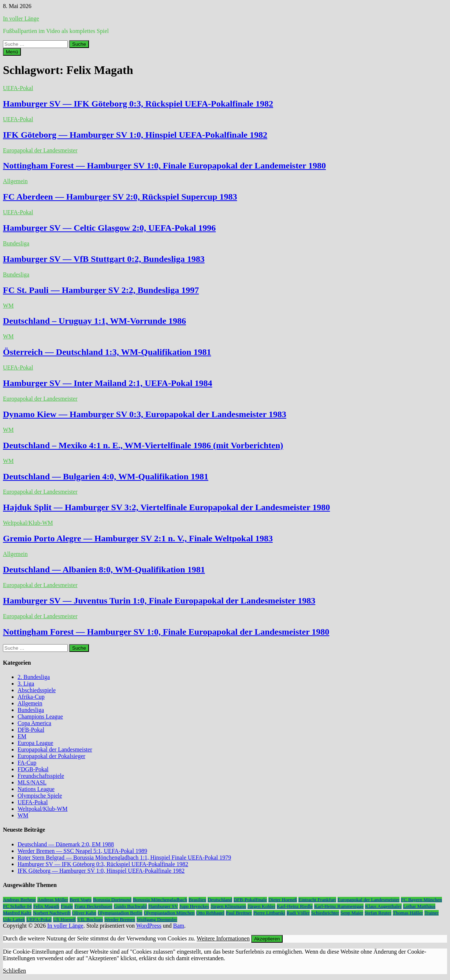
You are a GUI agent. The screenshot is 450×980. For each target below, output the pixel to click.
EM (22, 736)
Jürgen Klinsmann (228, 906)
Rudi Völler (298, 913)
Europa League (35, 743)
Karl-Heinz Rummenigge (339, 906)
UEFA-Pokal (18, 88)
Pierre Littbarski (269, 913)
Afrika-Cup (31, 697)
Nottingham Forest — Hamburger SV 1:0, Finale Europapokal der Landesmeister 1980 (166, 632)
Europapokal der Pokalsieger (51, 756)
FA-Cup (27, 763)
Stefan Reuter (378, 913)
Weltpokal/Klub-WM (28, 523)
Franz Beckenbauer (93, 906)
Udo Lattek (14, 919)
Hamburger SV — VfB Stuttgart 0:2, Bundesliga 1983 (104, 259)
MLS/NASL (32, 782)
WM (8, 306)
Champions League (40, 717)
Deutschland (220, 900)
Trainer (432, 913)
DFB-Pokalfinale (250, 900)
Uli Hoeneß (64, 919)
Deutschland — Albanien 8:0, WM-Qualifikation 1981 (104, 569)
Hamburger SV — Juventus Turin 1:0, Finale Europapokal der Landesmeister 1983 (159, 601)
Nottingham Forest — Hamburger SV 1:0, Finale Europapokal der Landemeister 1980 (164, 166)
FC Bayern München (421, 900)
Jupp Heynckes (194, 906)
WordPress (149, 926)
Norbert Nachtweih (52, 913)
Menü (12, 52)
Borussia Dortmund (112, 900)
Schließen (14, 971)
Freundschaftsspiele (41, 776)
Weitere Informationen (223, 938)
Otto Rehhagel (210, 913)
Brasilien (197, 900)
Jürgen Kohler (261, 906)
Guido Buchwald (131, 906)
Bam (179, 926)
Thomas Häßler (408, 913)
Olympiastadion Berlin (120, 913)
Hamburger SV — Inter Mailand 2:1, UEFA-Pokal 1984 (108, 383)
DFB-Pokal (31, 730)
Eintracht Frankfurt (317, 900)
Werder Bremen (120, 919)
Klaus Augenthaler (383, 906)
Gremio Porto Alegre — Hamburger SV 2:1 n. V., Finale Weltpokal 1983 (138, 538)
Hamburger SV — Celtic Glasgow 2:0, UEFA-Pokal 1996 (109, 228)
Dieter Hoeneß (283, 900)
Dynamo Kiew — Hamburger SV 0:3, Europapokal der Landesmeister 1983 (145, 414)
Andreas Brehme (19, 900)
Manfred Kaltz (17, 913)
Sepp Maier (352, 913)
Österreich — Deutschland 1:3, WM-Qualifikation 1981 (107, 352)
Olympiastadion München (169, 913)
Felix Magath (46, 906)
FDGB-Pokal (33, 769)
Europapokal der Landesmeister (40, 150)
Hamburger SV (163, 906)
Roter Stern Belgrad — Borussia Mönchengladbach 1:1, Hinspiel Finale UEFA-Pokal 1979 (124, 857)
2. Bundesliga (34, 677)
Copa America (34, 723)
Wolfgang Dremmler (157, 919)
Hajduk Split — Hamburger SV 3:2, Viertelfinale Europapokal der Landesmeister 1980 (166, 507)
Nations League (36, 789)
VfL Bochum (90, 919)
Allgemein (15, 181)
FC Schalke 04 (17, 906)
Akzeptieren (267, 939)
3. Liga (26, 684)
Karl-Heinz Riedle (295, 906)
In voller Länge (21, 18)
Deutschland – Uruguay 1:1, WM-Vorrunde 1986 (94, 321)
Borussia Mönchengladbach (160, 900)
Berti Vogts (81, 900)
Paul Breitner (239, 913)
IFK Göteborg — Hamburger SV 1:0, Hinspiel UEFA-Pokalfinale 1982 (135, 135)
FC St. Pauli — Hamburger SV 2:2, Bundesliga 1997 (101, 290)
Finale (67, 906)
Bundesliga (16, 243)
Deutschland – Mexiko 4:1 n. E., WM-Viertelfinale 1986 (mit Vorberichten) (143, 445)
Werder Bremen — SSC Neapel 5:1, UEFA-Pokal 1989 (82, 851)
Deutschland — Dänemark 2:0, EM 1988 (66, 844)
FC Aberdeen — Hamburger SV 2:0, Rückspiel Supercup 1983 (120, 197)
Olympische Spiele (40, 796)
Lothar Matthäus (419, 906)
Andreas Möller (53, 900)
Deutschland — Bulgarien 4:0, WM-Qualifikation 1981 (106, 476)
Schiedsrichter (325, 913)
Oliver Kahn (84, 913)
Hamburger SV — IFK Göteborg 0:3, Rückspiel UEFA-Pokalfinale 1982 (138, 104)
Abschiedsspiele (37, 690)
